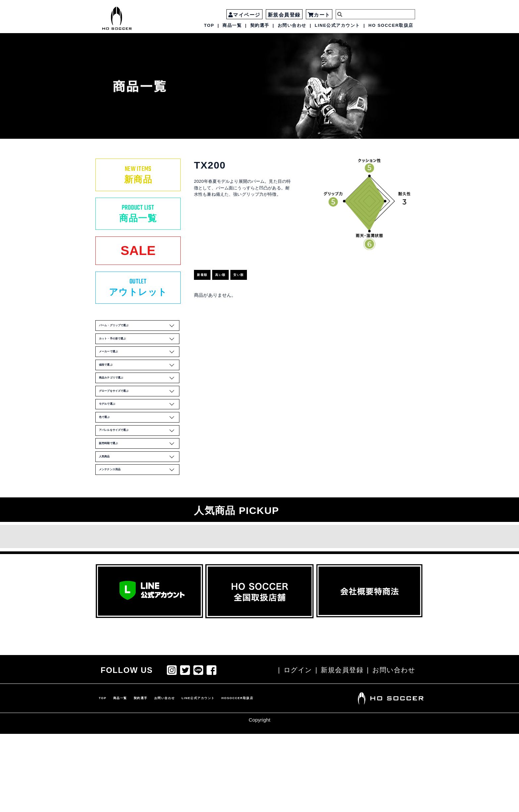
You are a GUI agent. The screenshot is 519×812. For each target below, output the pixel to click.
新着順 (209, 267)
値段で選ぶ (141, 401)
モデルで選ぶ (141, 456)
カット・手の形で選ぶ (141, 365)
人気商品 (141, 529)
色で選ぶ (141, 474)
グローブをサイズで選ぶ (141, 437)
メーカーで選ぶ (141, 383)
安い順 (262, 267)
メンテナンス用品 (141, 547)
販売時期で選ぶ (141, 510)
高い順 (236, 267)
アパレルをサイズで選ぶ (141, 492)
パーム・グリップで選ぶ (141, 346)
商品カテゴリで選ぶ (141, 419)
